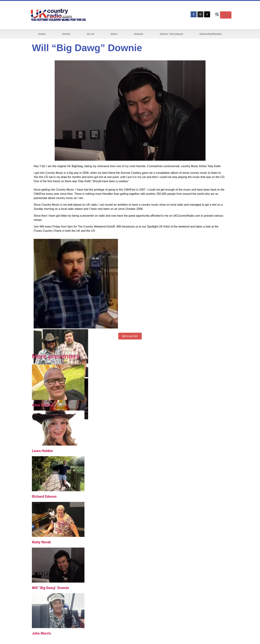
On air (90, 34)
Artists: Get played (171, 34)
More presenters (56, 356)
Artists (66, 34)
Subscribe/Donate (211, 34)
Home (42, 34)
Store (114, 34)
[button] (217, 14)
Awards (139, 34)
